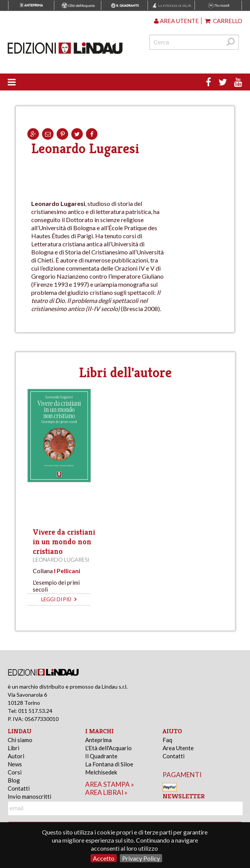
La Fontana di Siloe (109, 764)
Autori (16, 756)
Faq (167, 740)
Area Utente (178, 748)
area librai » (106, 792)
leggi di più (59, 599)
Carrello (224, 21)
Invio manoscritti (29, 796)
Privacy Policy (141, 858)
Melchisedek (101, 772)
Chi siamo (20, 740)
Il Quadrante (101, 756)
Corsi (15, 772)
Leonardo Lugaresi (61, 559)
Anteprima (98, 740)
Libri (13, 748)
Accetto (104, 858)
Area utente (176, 21)
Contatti (19, 788)
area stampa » (110, 784)
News (15, 764)
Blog (14, 780)
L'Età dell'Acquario (108, 748)
